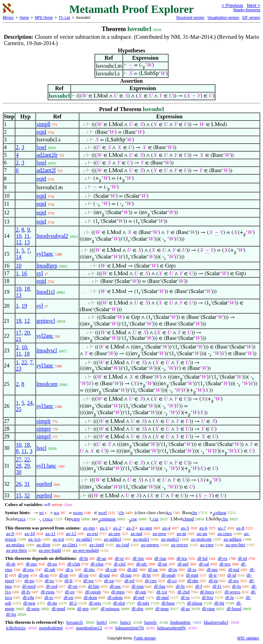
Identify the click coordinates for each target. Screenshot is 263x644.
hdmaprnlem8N (171, 628)
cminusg (108, 519)
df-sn (44, 575)
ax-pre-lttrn (16, 550)
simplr (44, 421)
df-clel (120, 564)
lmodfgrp (47, 266)
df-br (147, 575)
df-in (173, 569)
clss (225, 519)
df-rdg (29, 597)
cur (156, 519)
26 (19, 484)
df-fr (69, 581)
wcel (103, 513)
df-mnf (163, 597)
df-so (49, 581)
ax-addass (232, 539)
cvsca (47, 519)
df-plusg (195, 603)
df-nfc (142, 564)
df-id (232, 575)
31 (27, 484)
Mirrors (8, 18)
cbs (194, 513)
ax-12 (71, 533)
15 (19, 495)
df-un (153, 569)
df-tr (213, 575)
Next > (254, 5)
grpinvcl (46, 321)
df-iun (126, 575)
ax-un (202, 533)
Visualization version (223, 18)
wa (56, 513)
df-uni (105, 575)
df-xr (185, 597)
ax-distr (43, 545)
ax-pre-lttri (235, 545)
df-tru (182, 558)
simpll (43, 124)
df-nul (234, 569)
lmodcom (47, 384)
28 (19, 466)
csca (21, 519)
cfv (122, 513)
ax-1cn (34, 539)
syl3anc (45, 254)
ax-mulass (15, 545)
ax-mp (89, 528)
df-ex (223, 558)
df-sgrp (33, 609)
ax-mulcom (201, 539)
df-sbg (137, 609)
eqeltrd (44, 484)
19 (24, 306)
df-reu (28, 569)
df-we (88, 581)
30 (19, 472)
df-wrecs (232, 592)
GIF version (251, 18)
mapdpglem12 (89, 628)
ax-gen (146, 528)
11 (27, 236)
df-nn (52, 603)
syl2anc (45, 336)
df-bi (83, 558)
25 (19, 409)
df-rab (50, 569)
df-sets (95, 603)
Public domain (145, 638)
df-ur (185, 609)
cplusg (220, 513)
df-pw (24, 575)
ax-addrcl (112, 539)
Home (24, 18)
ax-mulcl (141, 539)
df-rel (130, 581)
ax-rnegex (150, 545)
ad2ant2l (46, 170)
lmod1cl (45, 292)
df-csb (111, 569)
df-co (172, 581)
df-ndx (143, 603)
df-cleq (97, 564)
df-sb (11, 564)
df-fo (236, 586)
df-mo (31, 564)
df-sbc (89, 569)
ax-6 (203, 528)
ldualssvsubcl (216, 622)
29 (27, 466)
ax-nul (137, 533)
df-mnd (58, 609)
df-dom (90, 597)
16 (24, 273)
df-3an (160, 558)
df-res (233, 581)
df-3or (138, 558)
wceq (78, 513)
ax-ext (92, 533)
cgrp (76, 519)
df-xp (109, 581)
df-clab (74, 564)
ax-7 (222, 528)
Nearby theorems (247, 10)
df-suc (116, 586)
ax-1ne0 (97, 545)
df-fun (160, 586)
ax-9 (10, 533)
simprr (44, 429)
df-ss (192, 569)
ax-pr (181, 533)
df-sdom (115, 597)
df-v (70, 569)
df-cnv (151, 581)
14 (19, 257)
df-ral (204, 564)
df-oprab (93, 592)
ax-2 (117, 528)
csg (134, 519)
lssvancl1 (74, 622)
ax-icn (58, 539)
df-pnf (139, 597)
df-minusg (110, 609)
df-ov (70, 592)
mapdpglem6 (51, 628)
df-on (73, 586)
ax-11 (50, 533)
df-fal (202, 558)
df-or (119, 558)
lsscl (41, 448)
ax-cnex (225, 533)
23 (19, 369)
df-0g (219, 603)
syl (40, 273)
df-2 (73, 603)
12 (19, 242)
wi (41, 513)
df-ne (162, 564)
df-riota (48, 592)
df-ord (52, 586)
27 (19, 459)
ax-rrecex (180, 545)
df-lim (94, 586)
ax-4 (166, 528)
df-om (141, 592)
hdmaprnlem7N (130, 628)
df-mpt (192, 575)
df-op (84, 575)
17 (19, 333)
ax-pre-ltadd (50, 550)
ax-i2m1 (70, 545)
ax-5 (185, 528)
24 (30, 403)
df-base (168, 603)
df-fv (26, 592)
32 (27, 495)
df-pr (64, 575)
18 (27, 289)
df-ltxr (208, 597)
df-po (29, 581)
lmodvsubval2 (52, 236)
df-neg (29, 603)
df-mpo (118, 592)
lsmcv (126, 622)
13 (27, 242)
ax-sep (114, 533)
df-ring (208, 609)
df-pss (212, 569)
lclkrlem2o (16, 628)
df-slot (119, 603)
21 (19, 339)
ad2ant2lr (47, 155)
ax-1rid (122, 545)
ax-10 (30, 533)
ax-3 (130, 528)
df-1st (162, 592)
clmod (188, 519)
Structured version (190, 18)
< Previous (232, 5)
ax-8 (240, 528)
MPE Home (44, 18)
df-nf (242, 558)
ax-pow (160, 533)
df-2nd (183, 592)
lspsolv (151, 622)
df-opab (168, 575)
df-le (230, 597)
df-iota (138, 586)
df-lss (11, 614)
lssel (41, 147)
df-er (49, 597)
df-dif (133, 569)
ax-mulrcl (170, 539)
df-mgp (162, 609)
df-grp (83, 609)
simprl (44, 436)
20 (27, 333)
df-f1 (217, 586)
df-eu (52, 564)
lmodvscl (47, 350)
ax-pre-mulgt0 (86, 550)
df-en (68, 597)
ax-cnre (207, 545)
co (170, 513)
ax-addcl (84, 539)
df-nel (183, 564)
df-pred (29, 586)
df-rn (213, 581)
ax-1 (104, 528)
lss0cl (102, 622)
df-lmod (234, 609)
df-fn (180, 586)
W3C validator (248, 638)
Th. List (65, 18)
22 (24, 362)
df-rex (225, 564)
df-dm (193, 581)
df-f (199, 586)
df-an (101, 558)
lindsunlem (180, 622)
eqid (41, 132)
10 (19, 236)
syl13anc (46, 466)
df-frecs (207, 592)
